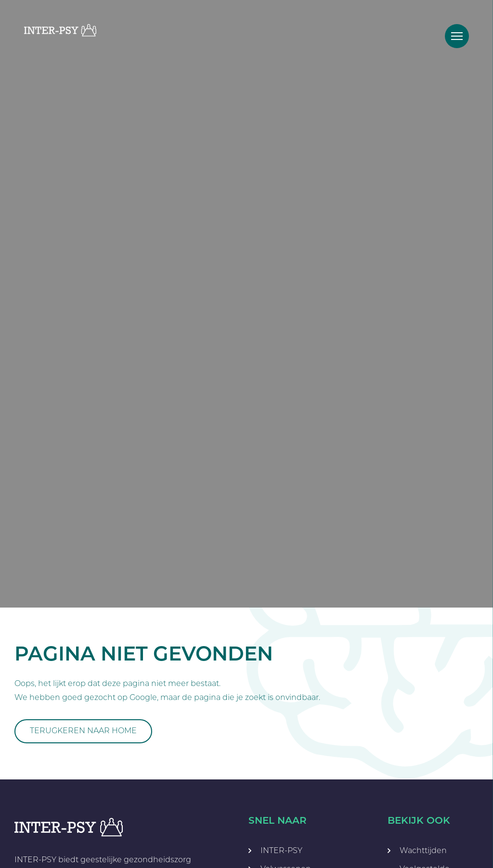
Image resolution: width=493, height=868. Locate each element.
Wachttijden (423, 850)
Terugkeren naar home (83, 731)
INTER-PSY (281, 850)
